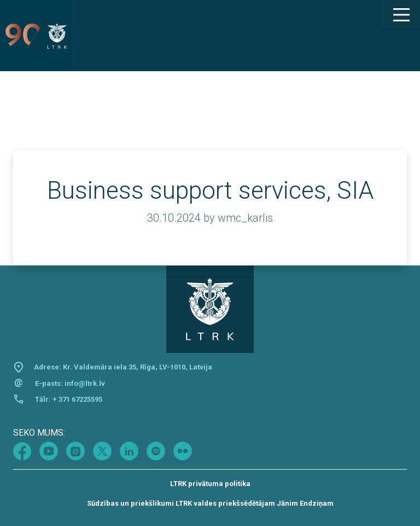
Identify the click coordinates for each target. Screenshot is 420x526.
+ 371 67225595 (77, 399)
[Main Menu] (401, 15)
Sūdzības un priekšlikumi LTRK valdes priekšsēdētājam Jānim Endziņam (210, 503)
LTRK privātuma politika (210, 484)
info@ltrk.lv (85, 383)
